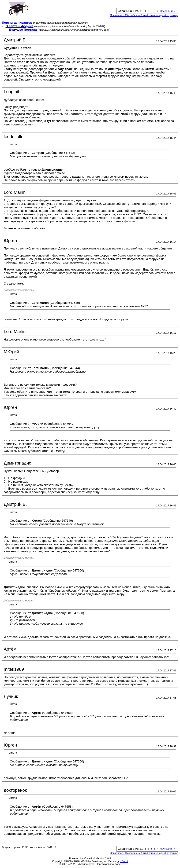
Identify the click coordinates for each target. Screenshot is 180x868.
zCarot (124, 861)
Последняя (168, 11)
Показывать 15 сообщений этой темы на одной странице (144, 15)
